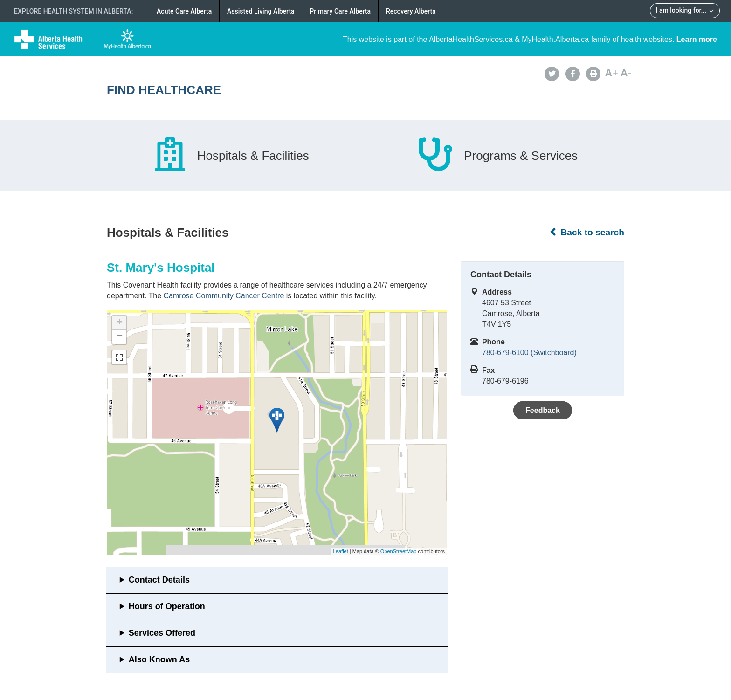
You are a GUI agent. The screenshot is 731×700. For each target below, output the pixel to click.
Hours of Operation (167, 606)
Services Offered (162, 633)
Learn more (697, 39)
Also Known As (159, 659)
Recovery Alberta (411, 11)
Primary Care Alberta (340, 11)
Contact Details (159, 580)
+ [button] (120, 323)
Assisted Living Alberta (261, 11)
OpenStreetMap (399, 551)
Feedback (543, 410)
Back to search (587, 232)
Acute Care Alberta (184, 11)
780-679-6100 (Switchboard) (529, 353)
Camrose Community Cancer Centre (225, 296)
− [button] (120, 337)
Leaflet (341, 551)
